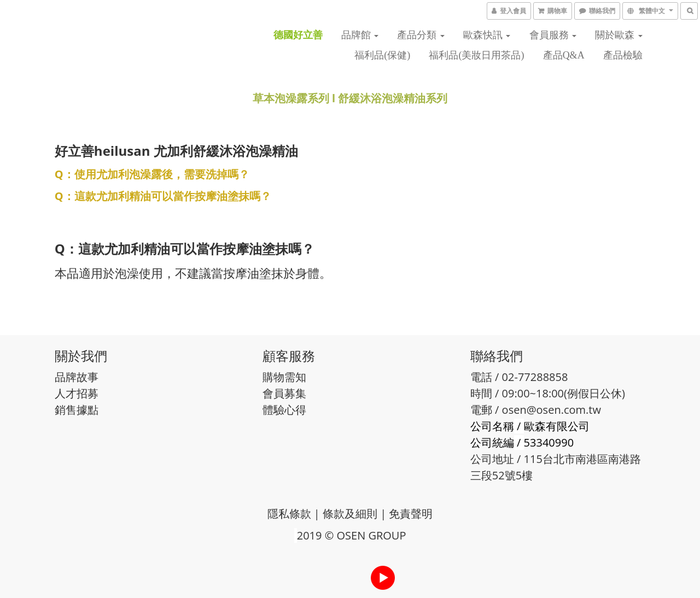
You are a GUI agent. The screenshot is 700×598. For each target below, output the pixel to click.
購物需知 (284, 377)
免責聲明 (411, 514)
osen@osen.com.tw (552, 410)
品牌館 (360, 35)
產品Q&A (564, 55)
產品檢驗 (623, 55)
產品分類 (421, 35)
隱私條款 (289, 514)
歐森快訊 (487, 35)
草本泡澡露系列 (291, 98)
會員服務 (553, 35)
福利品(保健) (382, 55)
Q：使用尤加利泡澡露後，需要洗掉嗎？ (152, 174)
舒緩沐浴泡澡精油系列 (393, 98)
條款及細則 (350, 514)
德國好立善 (298, 35)
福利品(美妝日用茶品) (476, 55)
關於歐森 (619, 35)
